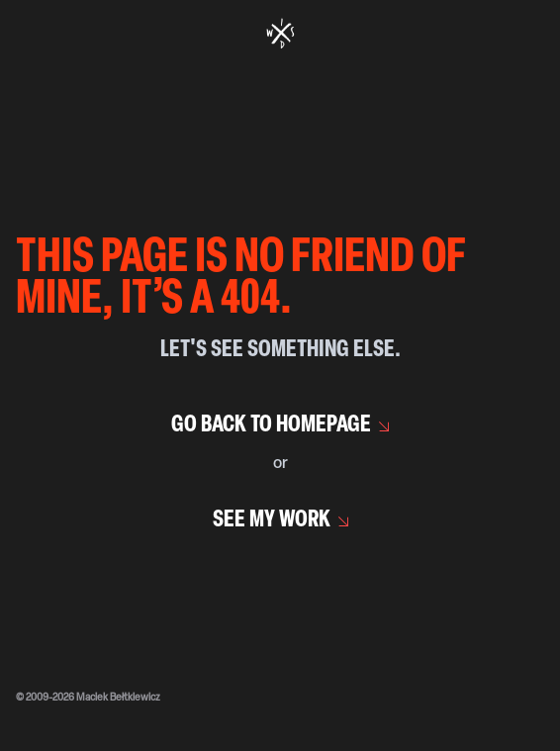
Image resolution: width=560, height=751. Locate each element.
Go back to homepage (271, 425)
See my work (272, 520)
